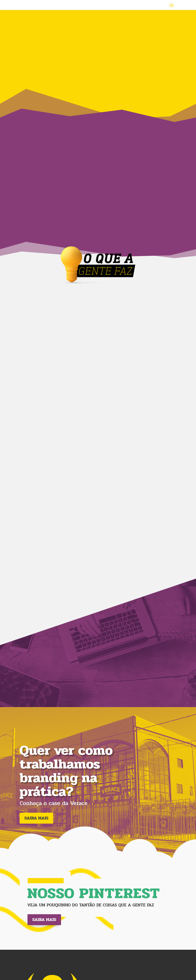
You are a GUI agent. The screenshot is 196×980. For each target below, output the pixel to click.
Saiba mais (44, 920)
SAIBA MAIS (36, 818)
